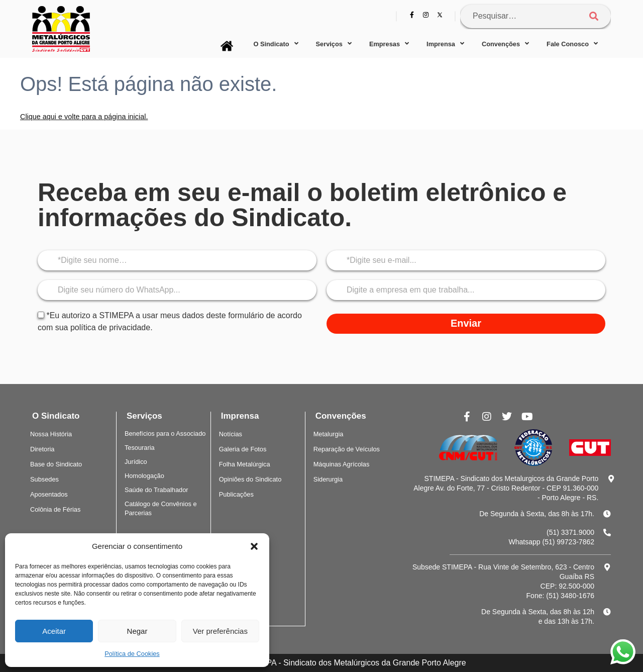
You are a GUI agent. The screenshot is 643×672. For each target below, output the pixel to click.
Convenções (505, 44)
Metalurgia (329, 434)
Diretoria (42, 449)
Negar (137, 631)
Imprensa (445, 44)
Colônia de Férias (55, 509)
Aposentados (49, 494)
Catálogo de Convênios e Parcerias (161, 508)
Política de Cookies (132, 654)
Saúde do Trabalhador (156, 490)
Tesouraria (140, 448)
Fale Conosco (572, 44)
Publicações (236, 494)
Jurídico (136, 462)
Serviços (334, 44)
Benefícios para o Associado (165, 434)
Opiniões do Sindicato (250, 479)
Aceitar (54, 631)
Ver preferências (220, 631)
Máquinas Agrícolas (342, 464)
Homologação (144, 476)
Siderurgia (328, 479)
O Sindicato (276, 44)
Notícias (231, 434)
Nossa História (51, 434)
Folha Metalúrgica (245, 464)
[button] (254, 546)
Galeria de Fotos (243, 449)
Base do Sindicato (56, 464)
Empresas (389, 44)
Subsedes (44, 479)
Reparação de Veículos (347, 449)
